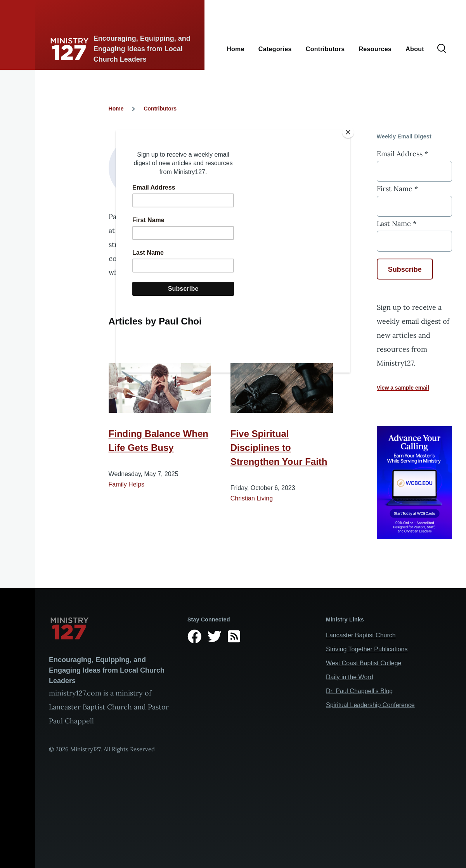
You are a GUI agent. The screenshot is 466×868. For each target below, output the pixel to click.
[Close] (348, 132)
